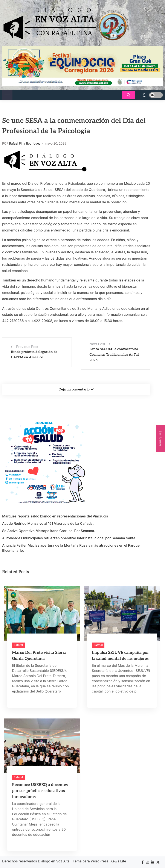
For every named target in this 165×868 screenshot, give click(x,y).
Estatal (18, 645)
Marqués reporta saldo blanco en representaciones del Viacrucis (55, 516)
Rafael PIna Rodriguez (25, 143)
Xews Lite (118, 861)
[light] (150, 95)
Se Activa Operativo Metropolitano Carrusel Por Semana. (49, 531)
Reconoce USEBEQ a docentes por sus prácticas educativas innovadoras (40, 791)
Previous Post (27, 347)
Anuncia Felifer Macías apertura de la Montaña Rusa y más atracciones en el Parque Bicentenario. (71, 548)
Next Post (97, 344)
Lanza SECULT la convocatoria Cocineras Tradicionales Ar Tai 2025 (114, 355)
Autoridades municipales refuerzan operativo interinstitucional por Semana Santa (69, 538)
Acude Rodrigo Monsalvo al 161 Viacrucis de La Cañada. (48, 523)
